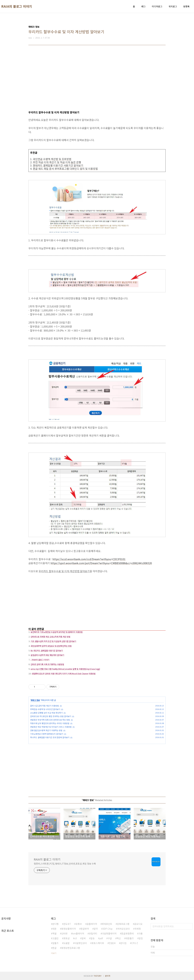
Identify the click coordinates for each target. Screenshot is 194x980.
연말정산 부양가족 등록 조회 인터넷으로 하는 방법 (50, 720)
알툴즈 (55, 943)
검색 (190, 926)
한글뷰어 (85, 929)
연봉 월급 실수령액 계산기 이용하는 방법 (46, 730)
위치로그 (173, 6)
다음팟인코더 (81, 943)
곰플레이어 (92, 924)
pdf (101, 938)
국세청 (138, 929)
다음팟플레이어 (109, 933)
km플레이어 (78, 933)
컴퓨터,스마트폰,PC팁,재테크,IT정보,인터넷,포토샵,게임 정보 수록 (65, 864)
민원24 (112, 943)
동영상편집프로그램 (71, 948)
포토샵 (66, 938)
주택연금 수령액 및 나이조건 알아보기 (45, 709)
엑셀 (54, 933)
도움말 (66, 943)
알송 (93, 938)
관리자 (108, 976)
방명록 (186, 6)
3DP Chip (108, 929)
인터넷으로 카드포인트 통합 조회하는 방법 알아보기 (51, 716)
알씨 (84, 938)
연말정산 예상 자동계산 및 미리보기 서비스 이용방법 (51, 727)
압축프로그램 (123, 924)
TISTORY (98, 976)
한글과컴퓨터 (127, 933)
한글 (54, 948)
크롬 (141, 933)
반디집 (123, 943)
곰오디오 (138, 924)
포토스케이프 (98, 943)
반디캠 (55, 924)
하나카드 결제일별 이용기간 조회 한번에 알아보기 (50, 737)
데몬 (54, 929)
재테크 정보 (35, 700)
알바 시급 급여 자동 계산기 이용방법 (45, 706)
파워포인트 (107, 924)
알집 (141, 938)
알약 (96, 929)
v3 (76, 938)
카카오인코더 (123, 929)
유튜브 (79, 924)
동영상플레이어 (69, 929)
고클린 (55, 938)
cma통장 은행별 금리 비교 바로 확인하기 (46, 713)
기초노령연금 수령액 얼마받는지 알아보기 (47, 734)
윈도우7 (67, 924)
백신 (119, 938)
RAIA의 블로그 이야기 (17, 6)
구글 (110, 938)
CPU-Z (135, 943)
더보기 (54, 953)
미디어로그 (157, 6)
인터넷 (64, 933)
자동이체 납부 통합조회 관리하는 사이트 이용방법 (50, 723)
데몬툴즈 (130, 938)
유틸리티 (93, 933)
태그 (143, 6)
